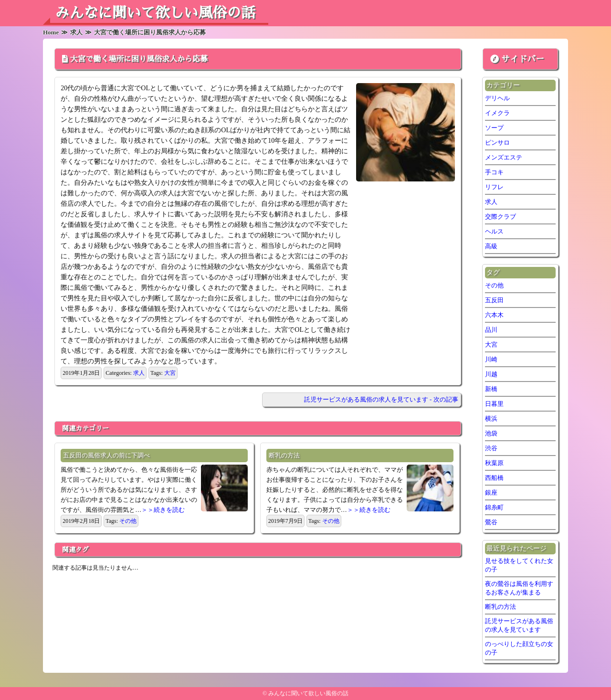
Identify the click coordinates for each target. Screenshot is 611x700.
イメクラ (497, 113)
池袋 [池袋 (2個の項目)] (491, 433)
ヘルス (494, 231)
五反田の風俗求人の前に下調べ (106, 455)
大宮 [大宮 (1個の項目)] (491, 345)
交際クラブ (500, 217)
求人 (139, 373)
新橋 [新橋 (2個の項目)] (491, 389)
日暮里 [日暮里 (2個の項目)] (494, 404)
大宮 (170, 373)
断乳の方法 (284, 455)
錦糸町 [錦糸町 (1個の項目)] (494, 507)
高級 (491, 246)
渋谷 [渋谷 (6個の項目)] (491, 448)
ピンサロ (497, 143)
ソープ (494, 128)
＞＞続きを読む (163, 510)
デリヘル (497, 98)
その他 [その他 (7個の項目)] (494, 285)
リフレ (494, 187)
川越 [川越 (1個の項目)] (491, 374)
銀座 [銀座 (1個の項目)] (491, 493)
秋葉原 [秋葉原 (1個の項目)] (494, 463)
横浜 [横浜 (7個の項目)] (491, 419)
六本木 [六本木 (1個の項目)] (494, 315)
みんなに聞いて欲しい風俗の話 (155, 13)
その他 (128, 521)
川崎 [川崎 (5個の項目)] (491, 359)
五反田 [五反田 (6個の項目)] (494, 300)
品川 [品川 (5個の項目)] (491, 330)
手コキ (494, 172)
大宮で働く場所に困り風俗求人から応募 (139, 59)
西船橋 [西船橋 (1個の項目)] (494, 478)
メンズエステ (504, 157)
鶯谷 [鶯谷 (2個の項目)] (491, 522)
